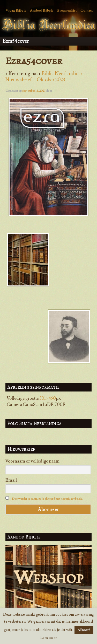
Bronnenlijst (67, 11)
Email (11, 480)
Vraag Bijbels (16, 11)
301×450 (48, 398)
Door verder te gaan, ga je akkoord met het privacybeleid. (48, 499)
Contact (87, 11)
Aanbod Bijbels (42, 11)
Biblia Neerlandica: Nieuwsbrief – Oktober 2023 (44, 77)
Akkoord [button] (84, 630)
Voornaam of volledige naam (32, 461)
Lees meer (49, 638)
